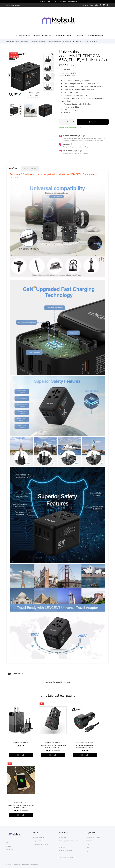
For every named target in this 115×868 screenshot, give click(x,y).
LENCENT (73, 73)
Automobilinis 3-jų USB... (85, 743)
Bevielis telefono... (21, 803)
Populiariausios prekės (40, 844)
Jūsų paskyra (91, 833)
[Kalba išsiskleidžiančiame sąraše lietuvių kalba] (16, 5)
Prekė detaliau (30, 168)
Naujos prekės (37, 841)
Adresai (88, 847)
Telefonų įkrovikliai (42, 35)
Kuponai (88, 851)
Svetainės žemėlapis (66, 857)
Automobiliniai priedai (64, 35)
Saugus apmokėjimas (66, 850)
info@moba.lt (79, 140)
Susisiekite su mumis (66, 854)
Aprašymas (14, 168)
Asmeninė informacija (93, 837)
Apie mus (62, 847)
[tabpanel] (31, 75)
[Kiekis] (67, 122)
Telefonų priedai (22, 35)
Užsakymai (89, 841)
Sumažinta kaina (38, 837)
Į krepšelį (93, 122)
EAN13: (62, 76)
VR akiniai (81, 35)
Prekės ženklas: (64, 73)
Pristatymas (63, 837)
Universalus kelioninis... (21, 743)
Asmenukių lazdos (96, 35)
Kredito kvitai (90, 844)
